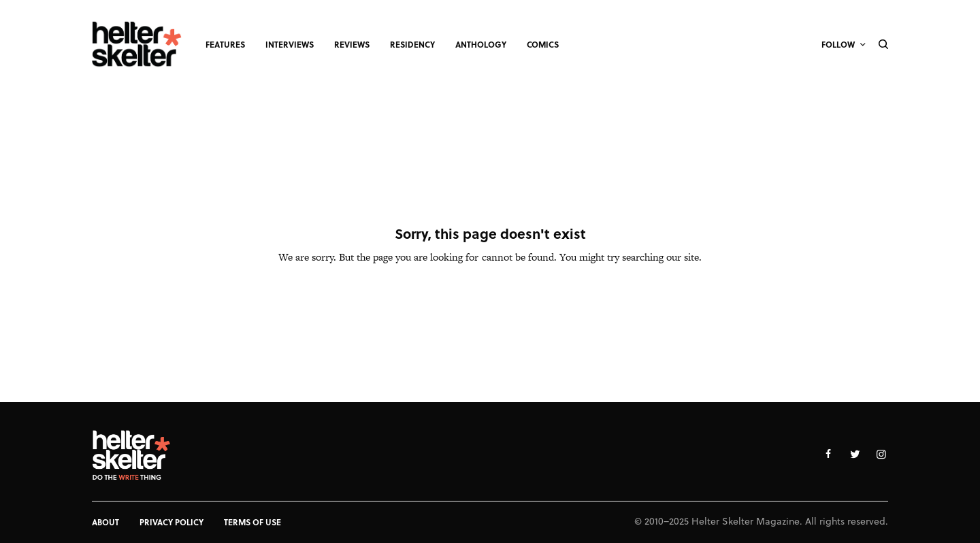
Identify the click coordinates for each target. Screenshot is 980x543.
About (105, 522)
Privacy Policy (171, 522)
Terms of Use (252, 522)
